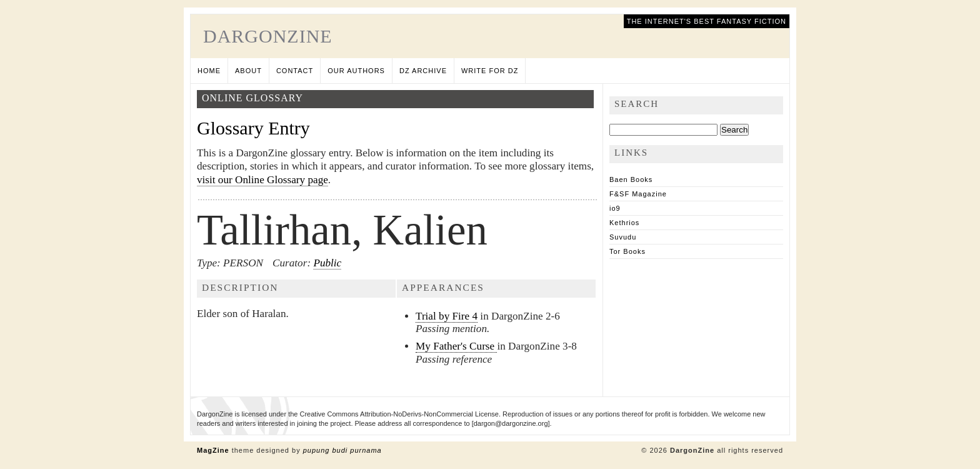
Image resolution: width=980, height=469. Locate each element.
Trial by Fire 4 (447, 316)
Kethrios (624, 223)
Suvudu (623, 237)
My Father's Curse (456, 346)
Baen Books (631, 179)
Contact (295, 71)
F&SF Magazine (638, 194)
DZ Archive (423, 71)
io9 (615, 208)
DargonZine (268, 36)
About (248, 71)
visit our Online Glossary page (262, 180)
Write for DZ (490, 71)
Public (327, 263)
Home (209, 71)
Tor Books (627, 251)
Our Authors (356, 71)
